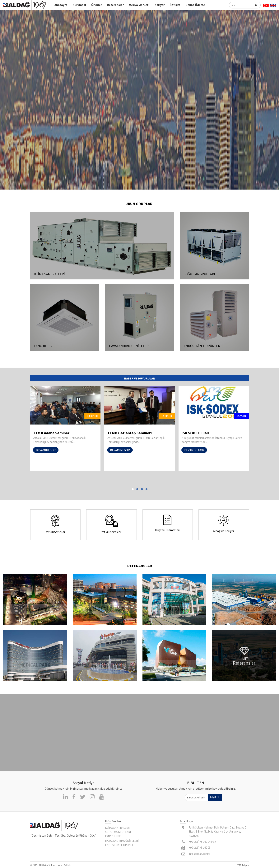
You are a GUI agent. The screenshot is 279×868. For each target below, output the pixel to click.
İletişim (175, 5)
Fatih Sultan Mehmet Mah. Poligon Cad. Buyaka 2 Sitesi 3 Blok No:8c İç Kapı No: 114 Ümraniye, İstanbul (217, 832)
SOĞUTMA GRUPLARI (118, 832)
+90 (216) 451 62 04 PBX (202, 842)
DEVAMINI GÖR (42, 450)
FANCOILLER (113, 836)
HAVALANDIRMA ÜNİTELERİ (122, 841)
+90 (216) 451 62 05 (200, 848)
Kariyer (160, 5)
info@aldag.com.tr (200, 854)
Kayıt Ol (215, 797)
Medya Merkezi (139, 5)
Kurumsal (79, 5)
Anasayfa (61, 5)
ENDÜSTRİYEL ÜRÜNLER (120, 845)
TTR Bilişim (243, 865)
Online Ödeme (195, 5)
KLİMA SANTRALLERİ (118, 828)
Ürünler (97, 5)
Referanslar (115, 5)
